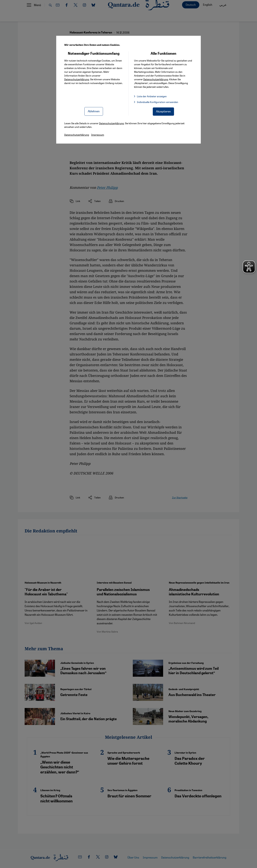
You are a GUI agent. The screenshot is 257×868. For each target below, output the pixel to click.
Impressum (98, 135)
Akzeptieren (163, 111)
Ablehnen (94, 111)
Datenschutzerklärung (77, 79)
